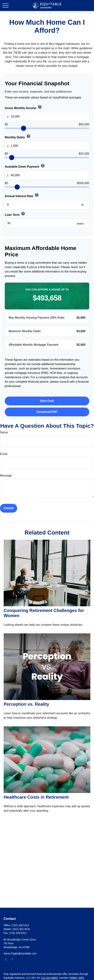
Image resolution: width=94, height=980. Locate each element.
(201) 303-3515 (21, 929)
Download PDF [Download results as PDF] (47, 412)
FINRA (73, 978)
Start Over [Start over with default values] (47, 401)
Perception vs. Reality (26, 704)
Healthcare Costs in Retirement (36, 797)
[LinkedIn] (12, 959)
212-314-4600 (49, 978)
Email (4, 454)
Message (6, 476)
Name (4, 432)
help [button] (40, 107)
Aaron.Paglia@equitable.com (20, 953)
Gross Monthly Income (24, 107)
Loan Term (15, 214)
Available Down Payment (25, 166)
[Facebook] (6, 959)
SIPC (81, 978)
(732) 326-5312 (20, 925)
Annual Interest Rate (22, 195)
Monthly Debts (18, 137)
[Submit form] (9, 508)
